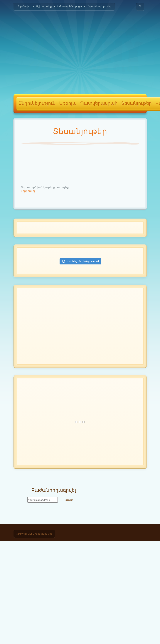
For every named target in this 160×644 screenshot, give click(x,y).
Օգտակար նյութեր (100, 6)
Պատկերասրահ (99, 103)
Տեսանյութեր (136, 103)
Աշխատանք (44, 6)
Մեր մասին (24, 6)
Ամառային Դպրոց (70, 6)
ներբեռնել (28, 191)
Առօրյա (68, 103)
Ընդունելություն (37, 103)
